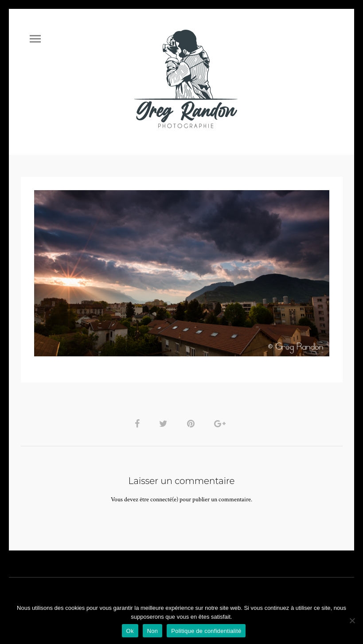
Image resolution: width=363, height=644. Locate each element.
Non (153, 631)
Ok (130, 631)
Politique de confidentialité (206, 631)
